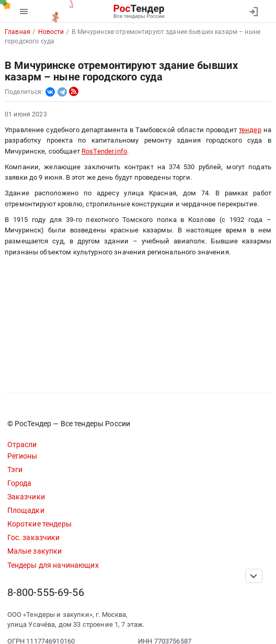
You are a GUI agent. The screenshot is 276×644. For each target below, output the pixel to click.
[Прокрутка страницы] (254, 576)
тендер (250, 130)
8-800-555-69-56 (46, 593)
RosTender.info (104, 151)
